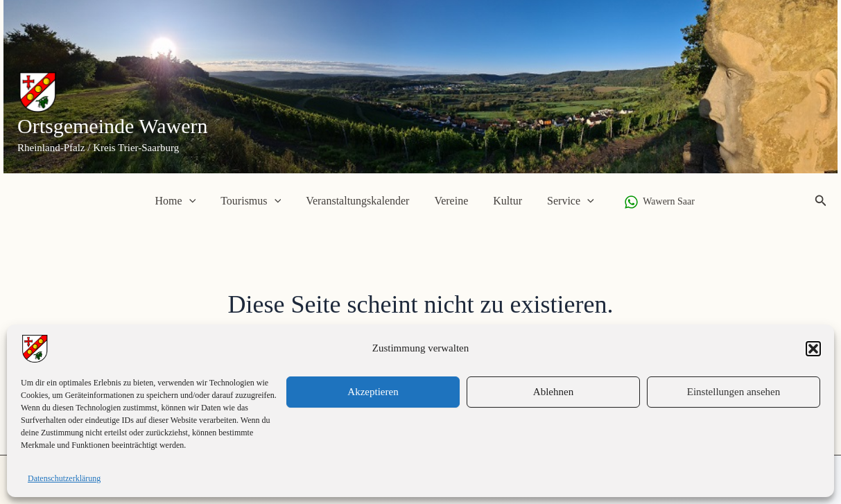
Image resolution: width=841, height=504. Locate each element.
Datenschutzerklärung (64, 478)
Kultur (503, 201)
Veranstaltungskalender (359, 201)
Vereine (450, 201)
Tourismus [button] (255, 201)
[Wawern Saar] (651, 202)
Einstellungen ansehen (734, 392)
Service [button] (564, 201)
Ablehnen (553, 392)
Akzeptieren (373, 392)
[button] (813, 349)
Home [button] (183, 201)
